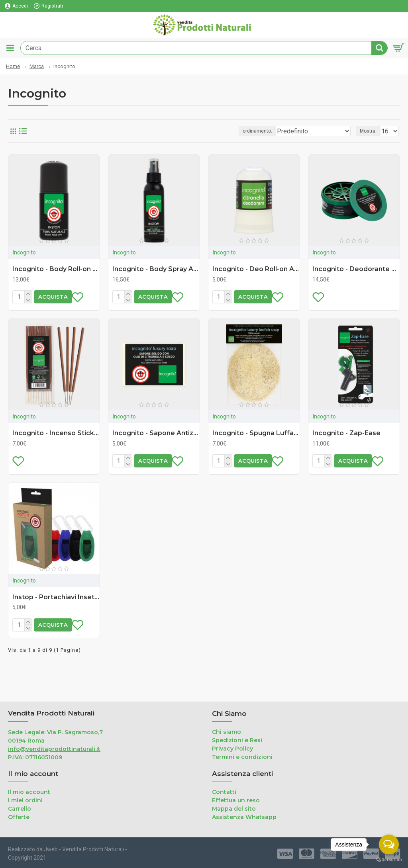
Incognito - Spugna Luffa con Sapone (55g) (256, 446)
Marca (37, 66)
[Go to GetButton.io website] (389, 860)
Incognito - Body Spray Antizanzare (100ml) (156, 269)
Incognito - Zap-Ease (346, 446)
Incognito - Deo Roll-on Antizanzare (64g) (256, 269)
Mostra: (368, 131)
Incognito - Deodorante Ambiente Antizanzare (356, 269)
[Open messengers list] (389, 845)
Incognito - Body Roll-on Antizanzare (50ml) (56, 269)
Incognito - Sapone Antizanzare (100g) (156, 446)
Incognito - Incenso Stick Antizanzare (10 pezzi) (56, 446)
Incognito (24, 252)
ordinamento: (257, 131)
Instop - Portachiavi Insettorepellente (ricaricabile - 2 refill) (56, 623)
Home (13, 66)
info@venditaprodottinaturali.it (54, 749)
